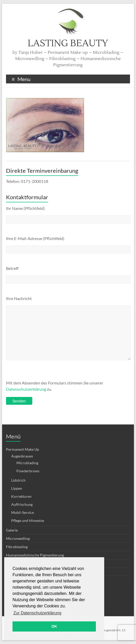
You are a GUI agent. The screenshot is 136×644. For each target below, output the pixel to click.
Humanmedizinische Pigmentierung (35, 555)
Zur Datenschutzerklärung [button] (37, 613)
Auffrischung (22, 504)
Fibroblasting (17, 547)
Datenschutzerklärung (26, 389)
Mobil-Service (23, 512)
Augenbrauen (22, 456)
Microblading (27, 463)
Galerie (12, 530)
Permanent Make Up (23, 449)
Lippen (17, 488)
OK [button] (54, 626)
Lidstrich (18, 480)
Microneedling (18, 538)
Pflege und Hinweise (28, 520)
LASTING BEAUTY (68, 43)
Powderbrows (28, 471)
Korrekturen (21, 496)
